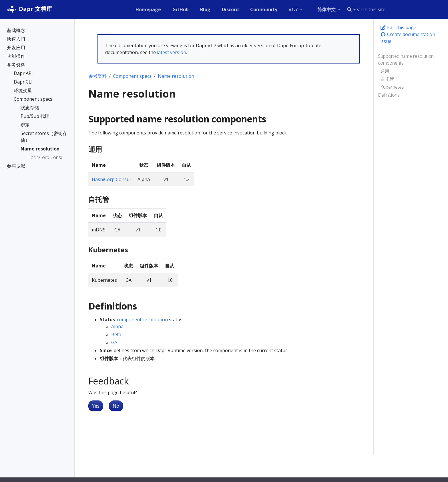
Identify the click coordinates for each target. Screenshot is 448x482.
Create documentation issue (408, 38)
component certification (142, 320)
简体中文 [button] (327, 9)
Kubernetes (392, 87)
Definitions (389, 95)
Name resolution (176, 76)
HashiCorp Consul (111, 179)
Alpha (117, 326)
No (116, 406)
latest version (172, 52)
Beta (116, 334)
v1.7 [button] (294, 9)
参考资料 (97, 76)
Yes (96, 406)
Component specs (132, 76)
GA (114, 342)
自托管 (387, 79)
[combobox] (389, 9)
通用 (385, 71)
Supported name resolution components (406, 59)
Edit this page (398, 27)
